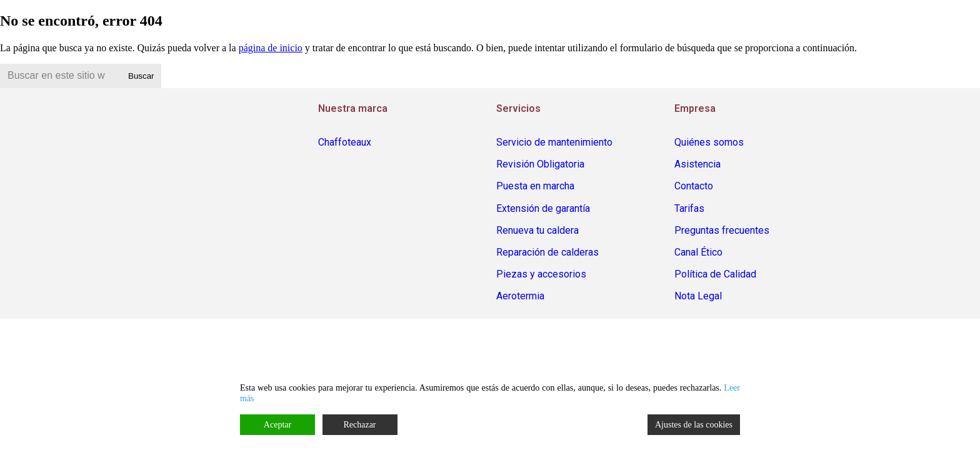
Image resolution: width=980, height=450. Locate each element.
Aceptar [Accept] (277, 425)
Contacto (694, 186)
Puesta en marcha (535, 186)
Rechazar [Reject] (359, 425)
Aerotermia (520, 296)
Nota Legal (698, 296)
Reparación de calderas (547, 252)
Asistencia (697, 164)
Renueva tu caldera (537, 230)
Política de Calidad (715, 274)
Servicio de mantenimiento (554, 142)
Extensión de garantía (543, 208)
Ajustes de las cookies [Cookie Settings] (694, 425)
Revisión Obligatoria (540, 164)
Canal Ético (698, 252)
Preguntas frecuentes (722, 230)
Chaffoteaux (345, 142)
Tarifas (689, 208)
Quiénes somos (709, 142)
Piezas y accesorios (541, 274)
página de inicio (271, 48)
